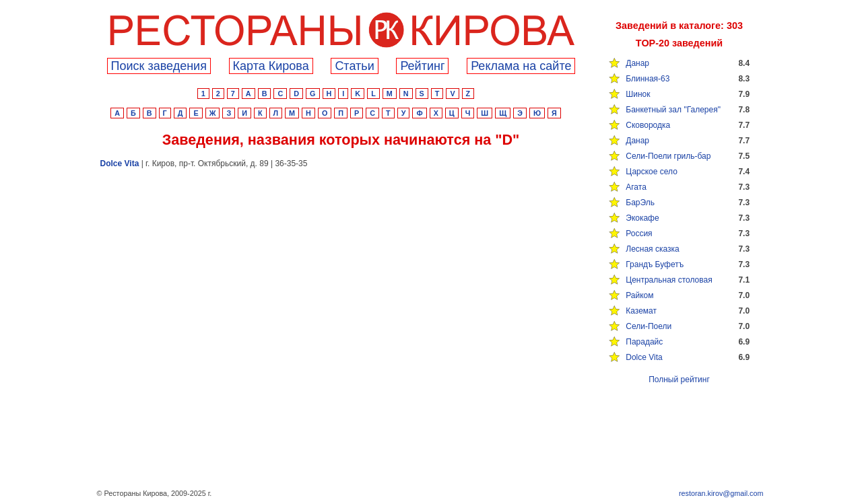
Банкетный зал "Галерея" (673, 110)
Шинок (638, 94)
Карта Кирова (271, 66)
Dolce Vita (644, 357)
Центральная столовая (669, 280)
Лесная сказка (652, 249)
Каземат (641, 311)
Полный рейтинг (679, 380)
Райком (639, 295)
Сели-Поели (649, 326)
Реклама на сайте (521, 66)
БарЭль (640, 203)
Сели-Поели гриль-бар (668, 156)
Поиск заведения (159, 66)
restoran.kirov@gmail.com (721, 493)
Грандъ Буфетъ (655, 264)
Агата (636, 187)
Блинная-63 (648, 79)
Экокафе (642, 218)
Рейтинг (422, 66)
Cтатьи (354, 66)
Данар (637, 63)
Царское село (652, 172)
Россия (639, 233)
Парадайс (644, 342)
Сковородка (648, 125)
